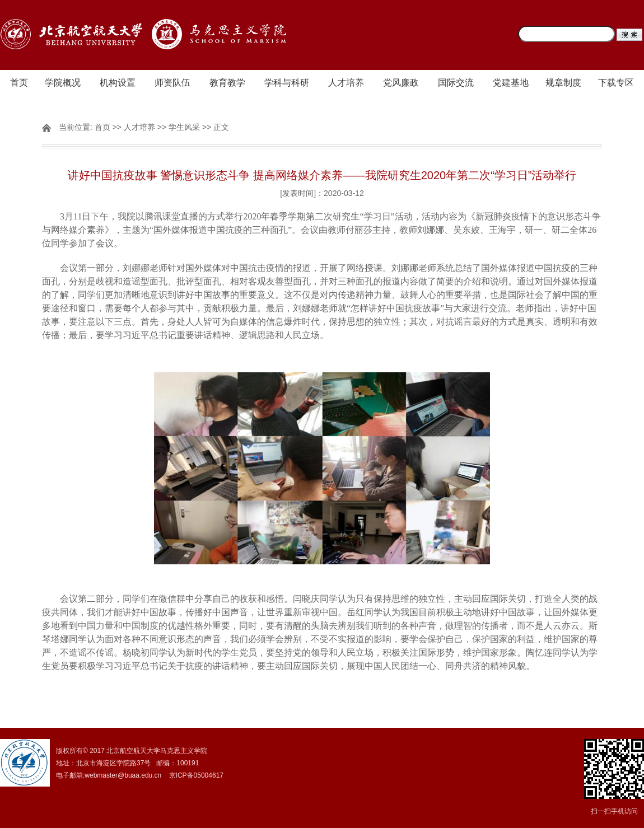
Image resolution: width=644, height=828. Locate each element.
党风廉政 (401, 83)
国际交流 (456, 83)
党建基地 (511, 83)
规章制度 (563, 83)
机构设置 (118, 83)
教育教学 (227, 83)
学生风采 (184, 127)
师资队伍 (172, 83)
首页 (19, 83)
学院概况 (63, 83)
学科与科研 (287, 83)
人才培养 (346, 83)
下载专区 (616, 83)
